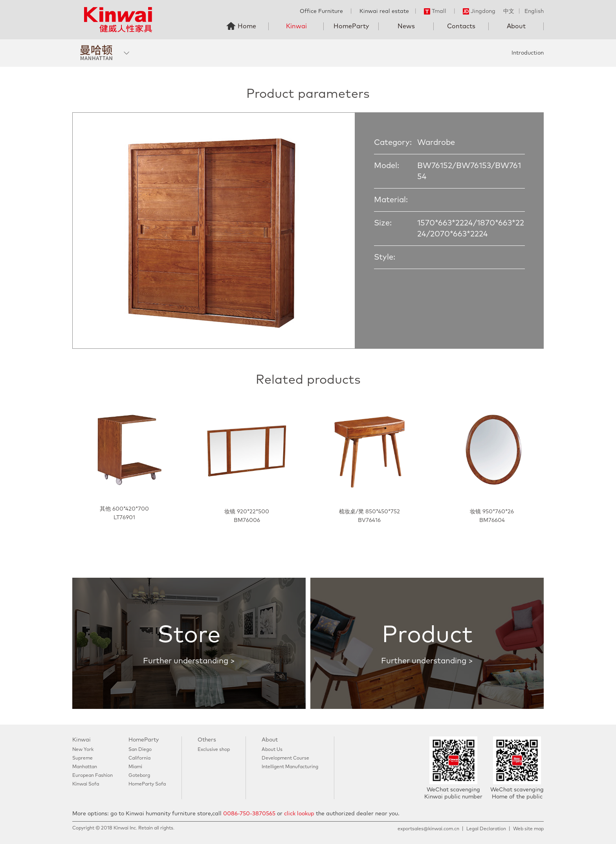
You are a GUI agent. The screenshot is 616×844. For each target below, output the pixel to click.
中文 (509, 11)
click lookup (299, 814)
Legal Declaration (486, 829)
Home (247, 26)
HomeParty (351, 26)
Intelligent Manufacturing (290, 767)
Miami (135, 767)
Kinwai (296, 26)
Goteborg (139, 776)
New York (83, 750)
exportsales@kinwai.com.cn (428, 829)
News (406, 26)
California (139, 758)
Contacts (461, 26)
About (516, 26)
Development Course (285, 758)
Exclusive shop (214, 750)
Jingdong (479, 11)
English (534, 11)
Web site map (528, 829)
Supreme (82, 758)
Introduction (528, 53)
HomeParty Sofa (147, 784)
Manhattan (85, 767)
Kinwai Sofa (86, 784)
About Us (272, 750)
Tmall (435, 11)
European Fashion (93, 776)
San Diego (140, 750)
